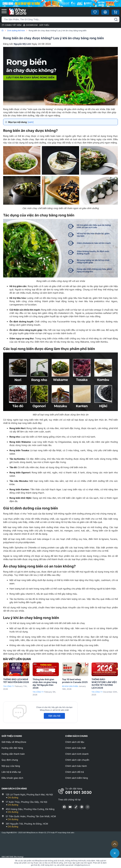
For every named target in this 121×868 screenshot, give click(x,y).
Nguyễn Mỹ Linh (22, 44)
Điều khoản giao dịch (12, 778)
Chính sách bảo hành (76, 766)
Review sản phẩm (70, 686)
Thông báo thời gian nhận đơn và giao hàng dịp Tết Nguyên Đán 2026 (45, 684)
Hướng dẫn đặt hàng (12, 748)
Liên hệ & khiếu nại (11, 772)
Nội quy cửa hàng (11, 766)
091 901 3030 (78, 792)
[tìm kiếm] (116, 19)
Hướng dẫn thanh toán (13, 754)
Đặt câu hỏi (54, 716)
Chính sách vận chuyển (77, 760)
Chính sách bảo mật (75, 748)
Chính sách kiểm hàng (77, 778)
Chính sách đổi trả (75, 772)
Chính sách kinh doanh (77, 754)
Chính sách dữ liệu (75, 742)
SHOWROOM (30, 25)
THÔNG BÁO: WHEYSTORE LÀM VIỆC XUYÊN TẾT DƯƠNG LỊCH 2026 (104, 684)
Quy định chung (10, 760)
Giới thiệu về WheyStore (14, 742)
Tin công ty (9, 686)
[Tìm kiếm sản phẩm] (60, 19)
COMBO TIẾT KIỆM (12, 25)
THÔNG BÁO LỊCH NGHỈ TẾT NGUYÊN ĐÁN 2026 (16, 681)
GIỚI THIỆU (44, 25)
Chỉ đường (13, 797)
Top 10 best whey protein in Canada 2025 (75, 681)
